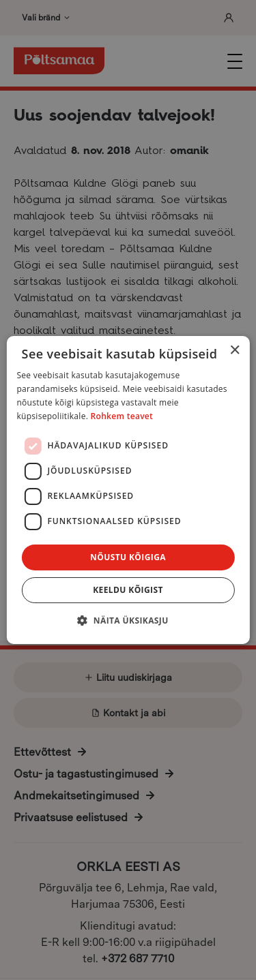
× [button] (234, 351)
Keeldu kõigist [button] (128, 590)
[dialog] (128, 490)
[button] (128, 620)
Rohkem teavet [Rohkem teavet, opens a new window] (122, 416)
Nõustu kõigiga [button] (128, 557)
